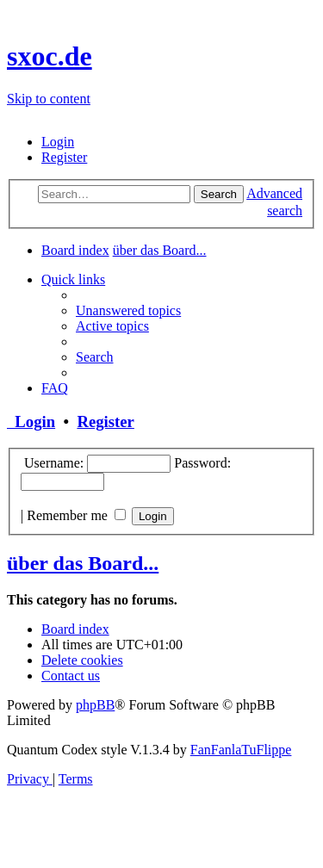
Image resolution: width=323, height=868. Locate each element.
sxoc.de (50, 56)
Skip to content (49, 99)
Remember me (76, 515)
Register (105, 422)
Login (31, 422)
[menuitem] (58, 142)
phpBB (95, 705)
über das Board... (83, 563)
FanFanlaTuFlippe (241, 750)
